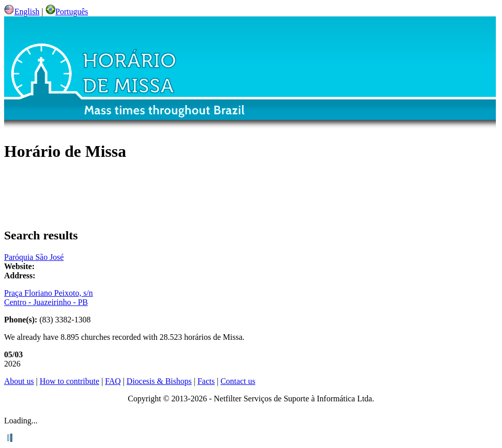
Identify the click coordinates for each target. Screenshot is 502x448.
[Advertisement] (251, 195)
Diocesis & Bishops (159, 381)
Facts (206, 381)
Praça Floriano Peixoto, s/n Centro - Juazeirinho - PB (48, 298)
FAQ (113, 381)
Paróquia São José (34, 257)
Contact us (238, 381)
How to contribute (69, 381)
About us (19, 381)
